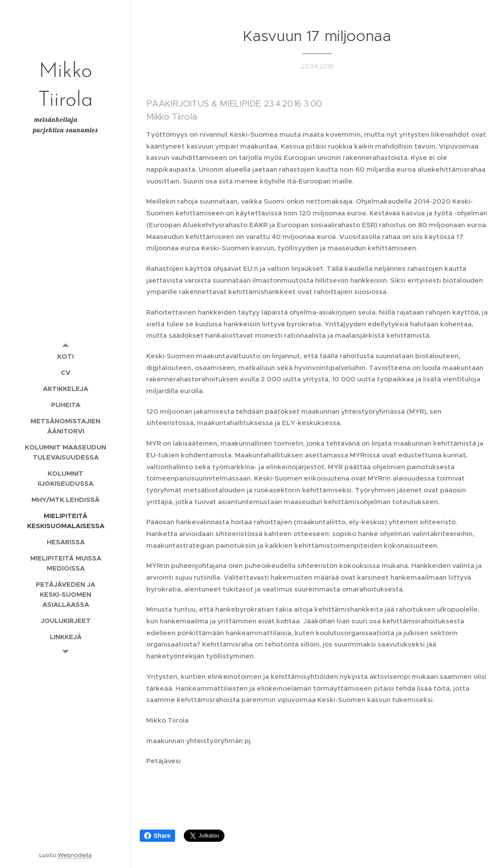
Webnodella (75, 855)
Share (157, 836)
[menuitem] (65, 356)
